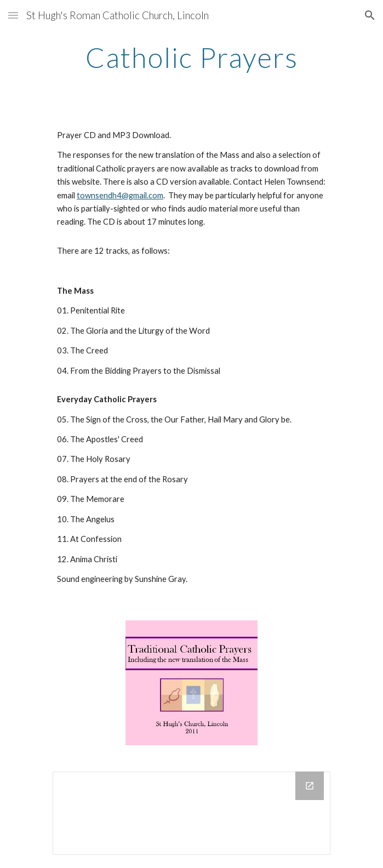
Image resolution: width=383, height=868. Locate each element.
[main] (192, 58)
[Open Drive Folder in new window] (310, 786)
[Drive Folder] (192, 813)
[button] (13, 15)
